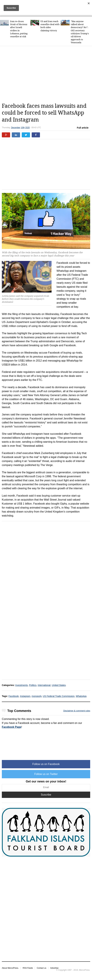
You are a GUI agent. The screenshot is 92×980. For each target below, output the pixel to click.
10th (23, 128)
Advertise (54, 968)
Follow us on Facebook (46, 764)
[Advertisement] (47, 74)
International (44, 685)
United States (59, 685)
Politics (33, 685)
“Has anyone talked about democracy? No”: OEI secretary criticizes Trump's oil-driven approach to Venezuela (80, 32)
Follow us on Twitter (46, 774)
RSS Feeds (28, 968)
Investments (21, 685)
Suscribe (46, 795)
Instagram (25, 696)
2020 (27, 128)
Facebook (14, 696)
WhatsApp (81, 696)
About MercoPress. (10, 968)
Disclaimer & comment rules (77, 711)
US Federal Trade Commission (59, 696)
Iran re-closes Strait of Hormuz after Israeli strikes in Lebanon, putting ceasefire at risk (19, 29)
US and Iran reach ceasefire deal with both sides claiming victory (50, 26)
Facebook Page (12, 727)
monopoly (37, 696)
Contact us (42, 968)
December (16, 128)
